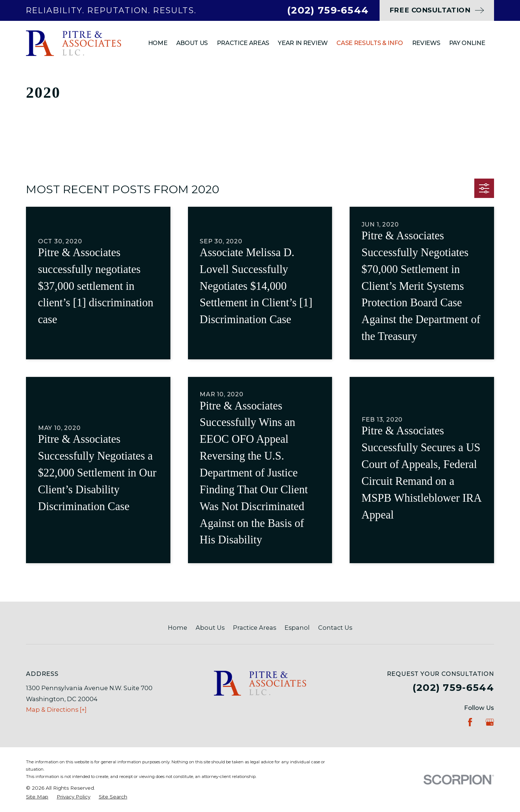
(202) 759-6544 (328, 10)
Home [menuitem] (158, 43)
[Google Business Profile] (490, 722)
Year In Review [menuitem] (303, 43)
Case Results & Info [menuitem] (370, 43)
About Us (210, 628)
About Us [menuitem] (192, 43)
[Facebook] (470, 722)
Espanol (297, 628)
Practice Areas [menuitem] (243, 43)
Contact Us (335, 628)
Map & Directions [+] (56, 710)
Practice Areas (255, 628)
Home (178, 628)
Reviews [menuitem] (426, 43)
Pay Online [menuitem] (467, 43)
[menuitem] (37, 797)
